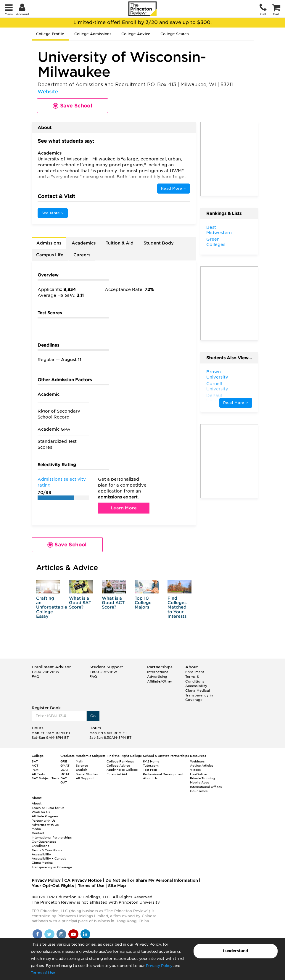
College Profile (50, 34)
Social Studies (87, 774)
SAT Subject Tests (45, 778)
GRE (64, 761)
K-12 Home (151, 761)
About (37, 803)
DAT (64, 778)
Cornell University (217, 386)
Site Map (117, 886)
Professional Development (163, 774)
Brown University (217, 374)
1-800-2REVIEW (46, 672)
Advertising (157, 677)
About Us (150, 778)
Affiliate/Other (160, 681)
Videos (195, 770)
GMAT (65, 765)
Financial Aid (117, 774)
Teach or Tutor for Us (48, 808)
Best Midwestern (219, 230)
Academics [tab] (84, 243)
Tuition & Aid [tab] (120, 243)
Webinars (197, 761)
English (82, 770)
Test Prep (150, 770)
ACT (35, 765)
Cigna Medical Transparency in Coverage (199, 695)
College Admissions (93, 34)
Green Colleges (216, 242)
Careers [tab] (82, 255)
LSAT (64, 770)
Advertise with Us (45, 825)
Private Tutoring (202, 778)
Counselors (199, 791)
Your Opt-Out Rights (53, 886)
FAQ (36, 677)
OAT (64, 782)
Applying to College (122, 770)
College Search (175, 34)
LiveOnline (198, 774)
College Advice (136, 34)
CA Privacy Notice (83, 880)
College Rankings (120, 761)
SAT (35, 761)
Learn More (124, 508)
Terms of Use (43, 973)
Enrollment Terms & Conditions (195, 676)
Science (82, 765)
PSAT (36, 770)
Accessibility (196, 686)
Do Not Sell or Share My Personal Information (152, 880)
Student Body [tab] (159, 243)
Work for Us (41, 812)
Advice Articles (202, 765)
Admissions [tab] (49, 243)
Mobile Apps (200, 782)
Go (93, 716)
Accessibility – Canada (49, 858)
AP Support (85, 778)
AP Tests (38, 774)
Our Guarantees (44, 841)
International (158, 672)
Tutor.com (151, 765)
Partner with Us (44, 820)
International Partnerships (52, 837)
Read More (173, 188)
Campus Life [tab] (50, 255)
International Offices (206, 787)
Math (80, 761)
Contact (38, 833)
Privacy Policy (159, 966)
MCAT (65, 774)
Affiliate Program (45, 816)
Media (36, 829)
